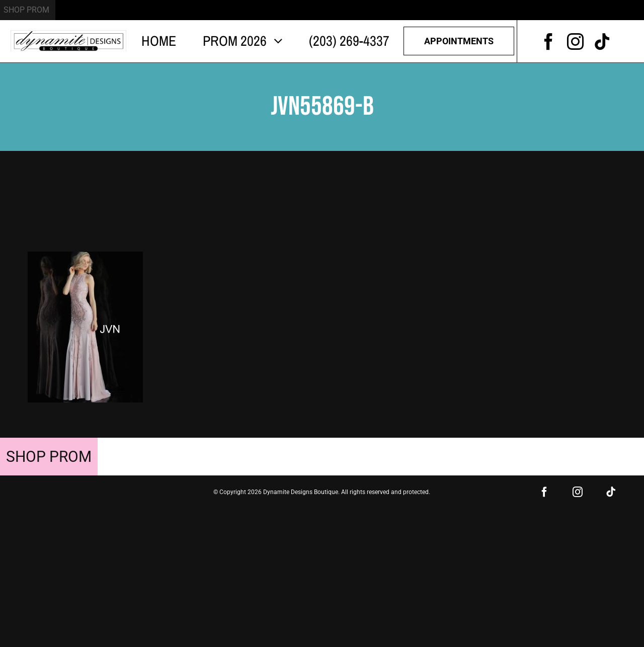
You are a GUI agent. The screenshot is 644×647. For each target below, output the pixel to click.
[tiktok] (602, 42)
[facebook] (549, 42)
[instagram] (575, 42)
